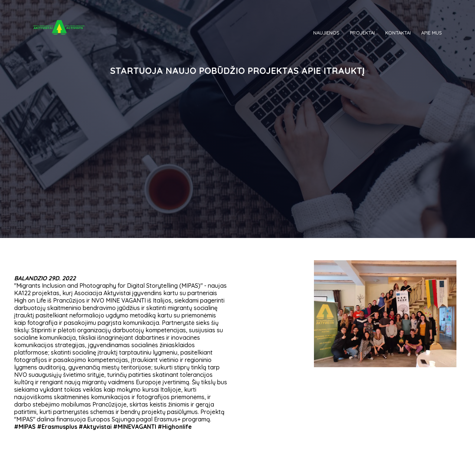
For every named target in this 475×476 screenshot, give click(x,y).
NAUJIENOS (326, 33)
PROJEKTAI (362, 33)
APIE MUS (432, 33)
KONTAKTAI (398, 33)
